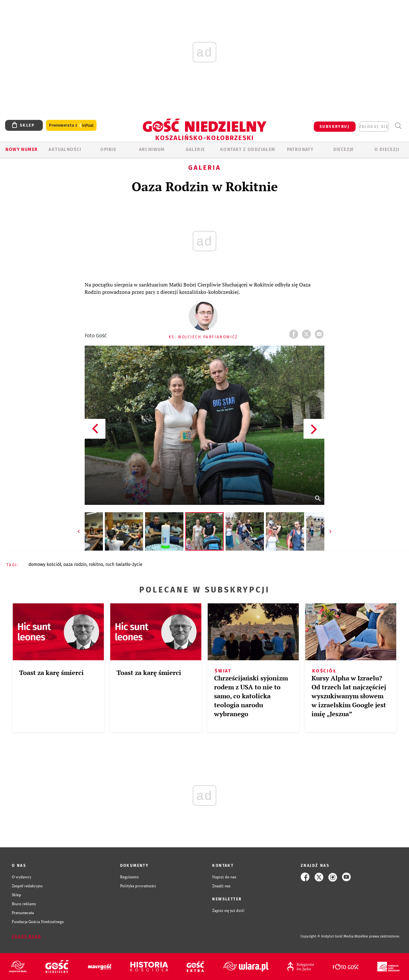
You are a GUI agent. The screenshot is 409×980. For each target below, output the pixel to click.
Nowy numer (22, 149)
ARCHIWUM (152, 149)
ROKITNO (96, 564)
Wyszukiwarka (398, 126)
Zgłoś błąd (27, 937)
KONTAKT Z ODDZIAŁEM (248, 149)
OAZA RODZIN (75, 564)
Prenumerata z (71, 125)
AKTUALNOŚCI (65, 149)
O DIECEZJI (387, 149)
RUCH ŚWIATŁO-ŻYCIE (124, 564)
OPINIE (108, 149)
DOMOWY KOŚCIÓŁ (45, 564)
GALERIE (195, 149)
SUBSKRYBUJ (335, 127)
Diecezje (344, 149)
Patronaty (300, 149)
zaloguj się (374, 127)
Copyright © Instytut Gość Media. (327, 936)
